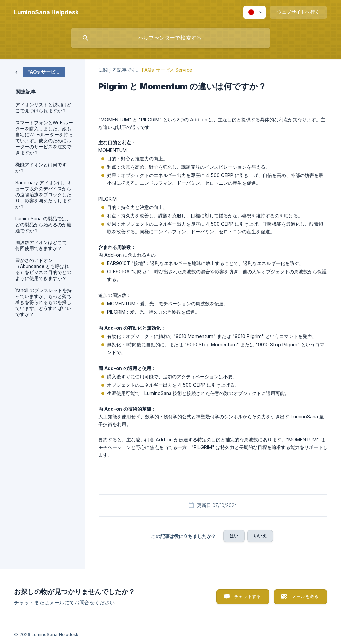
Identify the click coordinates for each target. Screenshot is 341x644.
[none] (46, 12)
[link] (40, 71)
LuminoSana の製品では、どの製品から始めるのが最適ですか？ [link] (43, 225)
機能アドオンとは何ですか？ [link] (41, 168)
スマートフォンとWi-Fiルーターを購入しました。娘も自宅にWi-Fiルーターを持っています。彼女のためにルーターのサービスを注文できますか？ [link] (44, 138)
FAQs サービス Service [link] (167, 70)
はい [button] (234, 536)
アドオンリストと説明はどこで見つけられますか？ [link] (43, 108)
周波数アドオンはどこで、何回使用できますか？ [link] (43, 245)
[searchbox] (170, 38)
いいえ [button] (260, 536)
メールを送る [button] (305, 596)
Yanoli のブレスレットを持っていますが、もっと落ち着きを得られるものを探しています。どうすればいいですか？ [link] (43, 302)
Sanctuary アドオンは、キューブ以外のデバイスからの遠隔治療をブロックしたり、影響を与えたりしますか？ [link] (44, 195)
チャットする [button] (248, 596)
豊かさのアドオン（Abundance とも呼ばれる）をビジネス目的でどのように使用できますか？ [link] (43, 269)
